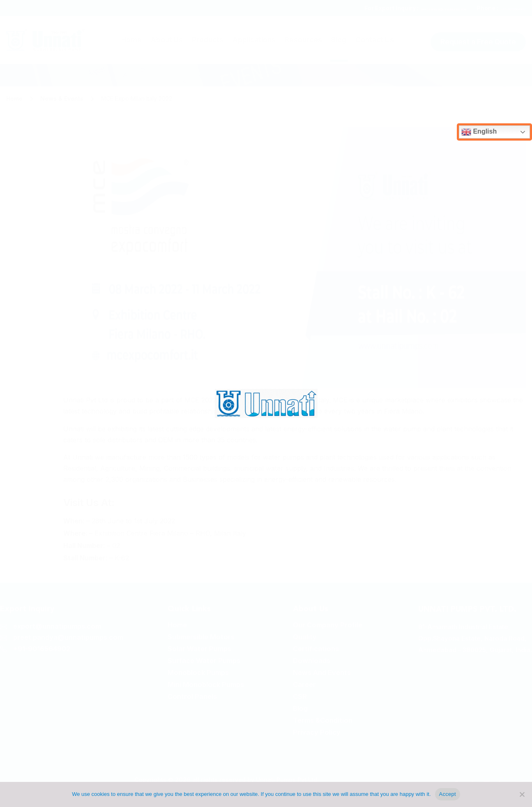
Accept (448, 794)
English (479, 132)
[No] (522, 794)
